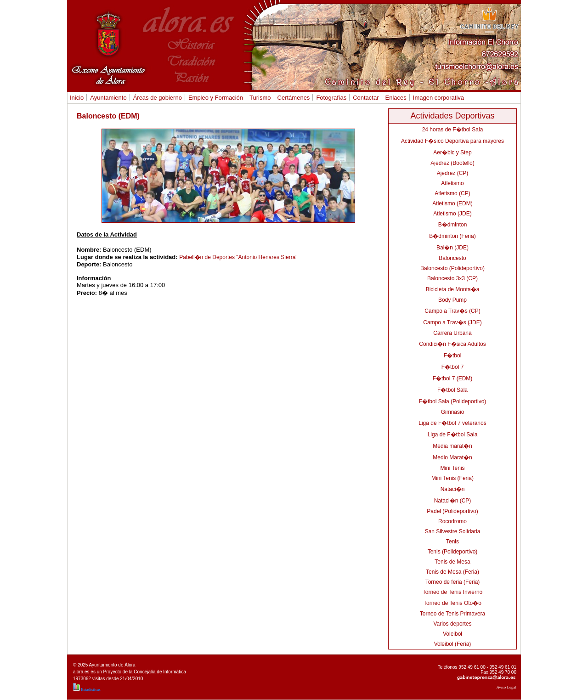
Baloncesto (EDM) (108, 116)
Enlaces (396, 98)
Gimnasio (453, 412)
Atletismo (452, 183)
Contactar (365, 98)
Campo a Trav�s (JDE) (452, 322)
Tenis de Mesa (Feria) (452, 572)
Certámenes (293, 98)
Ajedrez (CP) (453, 173)
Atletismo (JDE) (452, 214)
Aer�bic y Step (452, 152)
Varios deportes (452, 624)
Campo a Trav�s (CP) (452, 311)
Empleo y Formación (215, 98)
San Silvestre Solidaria (453, 531)
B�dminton (453, 225)
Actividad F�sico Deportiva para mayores (452, 141)
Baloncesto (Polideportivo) (452, 268)
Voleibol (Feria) (453, 644)
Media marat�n (452, 446)
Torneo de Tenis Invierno (453, 592)
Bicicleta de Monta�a (453, 289)
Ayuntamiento (107, 98)
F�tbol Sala (452, 390)
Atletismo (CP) (452, 193)
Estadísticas (87, 689)
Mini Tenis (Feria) (452, 478)
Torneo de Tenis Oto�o (452, 603)
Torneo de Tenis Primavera (453, 614)
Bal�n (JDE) (452, 248)
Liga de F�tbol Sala (453, 435)
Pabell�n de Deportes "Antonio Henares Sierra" (238, 257)
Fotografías (330, 98)
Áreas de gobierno (156, 98)
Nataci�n (453, 489)
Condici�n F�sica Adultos (452, 344)
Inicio (77, 98)
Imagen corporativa (438, 98)
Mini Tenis (452, 468)
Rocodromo (452, 521)
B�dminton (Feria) (452, 236)
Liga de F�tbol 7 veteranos (452, 423)
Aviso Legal (506, 687)
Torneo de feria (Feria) (453, 582)
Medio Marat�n (452, 457)
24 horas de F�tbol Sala (453, 130)
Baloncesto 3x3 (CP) (452, 278)
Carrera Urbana (452, 333)
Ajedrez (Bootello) (452, 163)
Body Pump (452, 300)
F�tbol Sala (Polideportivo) (453, 401)
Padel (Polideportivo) (452, 511)
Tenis (452, 542)
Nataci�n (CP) (453, 501)
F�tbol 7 (453, 367)
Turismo (259, 98)
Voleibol (452, 634)
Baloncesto (452, 258)
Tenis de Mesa (452, 562)
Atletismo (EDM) (452, 203)
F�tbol (453, 356)
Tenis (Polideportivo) (453, 552)
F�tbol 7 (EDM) (453, 378)
